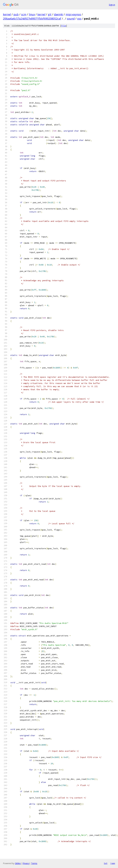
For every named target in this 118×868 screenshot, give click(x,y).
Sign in (112, 5)
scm (24, 14)
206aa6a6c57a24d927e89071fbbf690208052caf (32, 19)
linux (32, 14)
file (64, 26)
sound (71, 19)
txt (106, 863)
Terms (34, 863)
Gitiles (18, 863)
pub (16, 14)
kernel (7, 14)
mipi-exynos (73, 14)
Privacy (26, 863)
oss (79, 19)
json (113, 863)
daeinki (59, 14)
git (50, 14)
